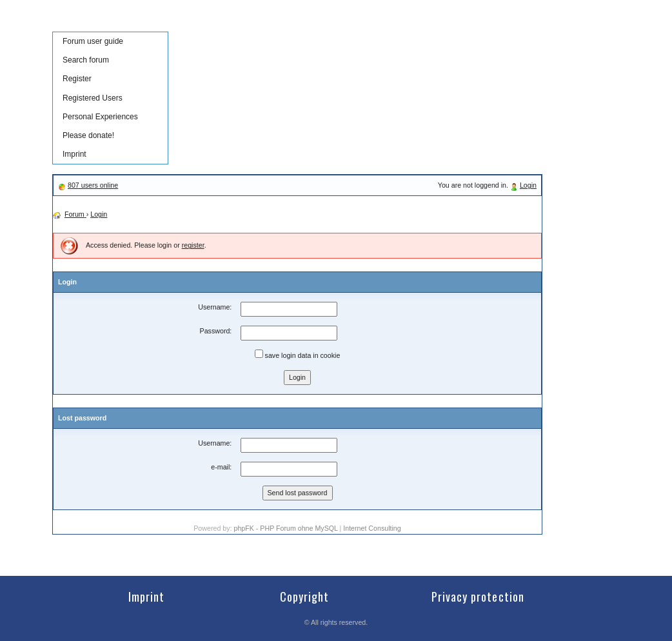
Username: (215, 307)
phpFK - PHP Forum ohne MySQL (286, 528)
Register (77, 79)
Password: (216, 331)
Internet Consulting (372, 528)
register (193, 245)
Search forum (86, 60)
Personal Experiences (100, 117)
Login (528, 185)
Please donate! (88, 135)
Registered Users (93, 98)
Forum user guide (93, 41)
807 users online (93, 185)
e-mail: (221, 467)
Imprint (74, 154)
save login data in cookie (298, 354)
